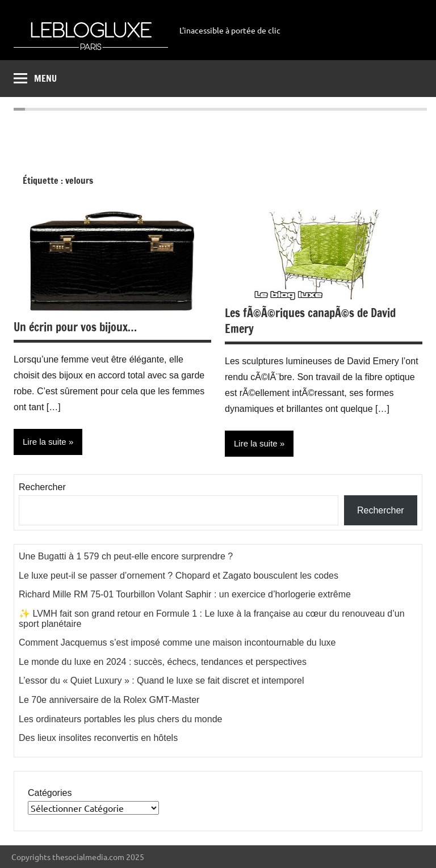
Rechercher (42, 487)
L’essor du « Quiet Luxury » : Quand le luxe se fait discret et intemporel (162, 681)
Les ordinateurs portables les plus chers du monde (120, 719)
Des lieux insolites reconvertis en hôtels (98, 738)
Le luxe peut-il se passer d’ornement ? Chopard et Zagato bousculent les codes (179, 576)
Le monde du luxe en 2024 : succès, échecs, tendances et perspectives (163, 662)
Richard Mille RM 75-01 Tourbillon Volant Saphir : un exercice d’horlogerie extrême (185, 594)
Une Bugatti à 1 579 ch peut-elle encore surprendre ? (126, 556)
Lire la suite (256, 443)
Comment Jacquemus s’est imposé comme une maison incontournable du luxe (177, 642)
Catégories (50, 793)
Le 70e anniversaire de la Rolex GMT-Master (109, 700)
